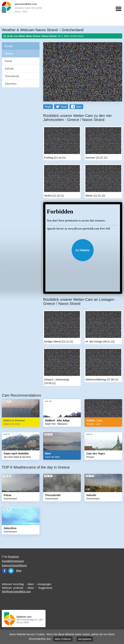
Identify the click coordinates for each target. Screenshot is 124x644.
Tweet (63, 107)
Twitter (11, 571)
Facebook (5, 571)
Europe (9, 46)
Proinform (13, 557)
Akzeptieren (85, 639)
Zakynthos (11, 84)
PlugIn (48, 107)
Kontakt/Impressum (13, 561)
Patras (8, 61)
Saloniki (9, 69)
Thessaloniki (12, 76)
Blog (19, 571)
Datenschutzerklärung (14, 565)
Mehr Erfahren (63, 639)
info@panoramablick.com (16, 592)
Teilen (79, 107)
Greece (9, 54)
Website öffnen (83, 250)
